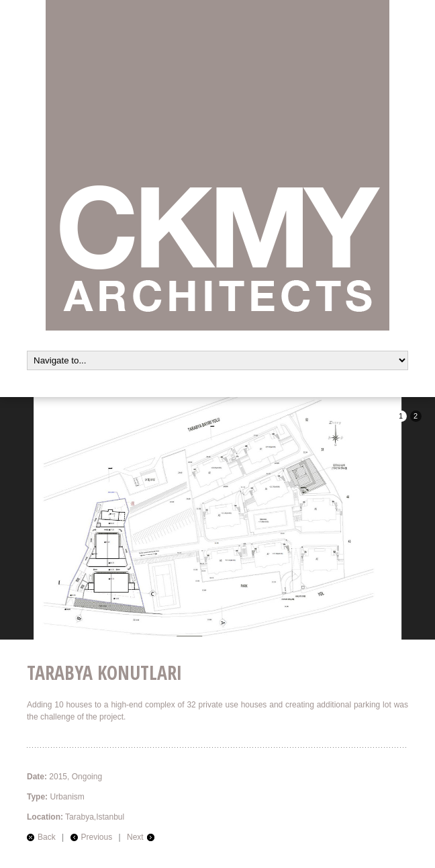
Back (47, 837)
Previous (97, 837)
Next (135, 837)
